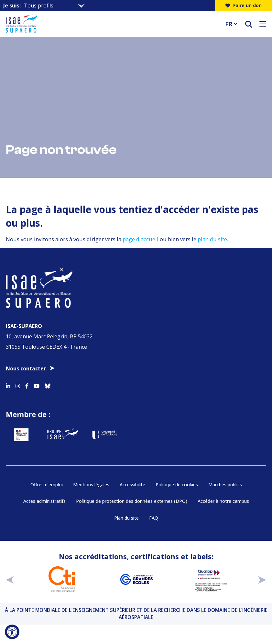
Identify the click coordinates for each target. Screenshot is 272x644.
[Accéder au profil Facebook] (27, 385)
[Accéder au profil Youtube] (37, 385)
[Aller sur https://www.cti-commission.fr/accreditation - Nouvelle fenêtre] (62, 579)
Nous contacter (26, 368)
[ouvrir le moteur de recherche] (249, 24)
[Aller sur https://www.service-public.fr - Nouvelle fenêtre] (21, 435)
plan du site (212, 239)
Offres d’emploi (47, 485)
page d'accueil (141, 239)
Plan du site (126, 518)
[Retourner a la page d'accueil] (111, 24)
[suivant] (262, 579)
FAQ (154, 518)
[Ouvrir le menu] (263, 24)
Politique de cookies (177, 485)
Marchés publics (225, 485)
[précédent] (10, 579)
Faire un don (244, 5)
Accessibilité (132, 485)
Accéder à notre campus (223, 501)
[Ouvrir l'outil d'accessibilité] (12, 632)
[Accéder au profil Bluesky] (48, 385)
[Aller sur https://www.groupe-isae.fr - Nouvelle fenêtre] (63, 435)
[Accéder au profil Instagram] (18, 385)
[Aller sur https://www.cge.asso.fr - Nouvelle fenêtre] (136, 579)
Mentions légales (91, 485)
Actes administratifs (44, 501)
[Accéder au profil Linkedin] (8, 385)
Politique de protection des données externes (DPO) (132, 501)
